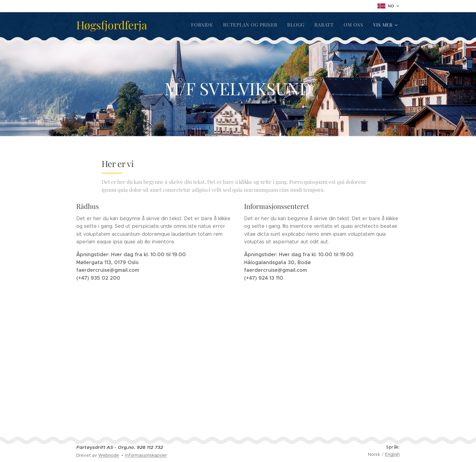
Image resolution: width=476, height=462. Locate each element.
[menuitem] (208, 25)
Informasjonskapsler (146, 455)
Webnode (109, 455)
